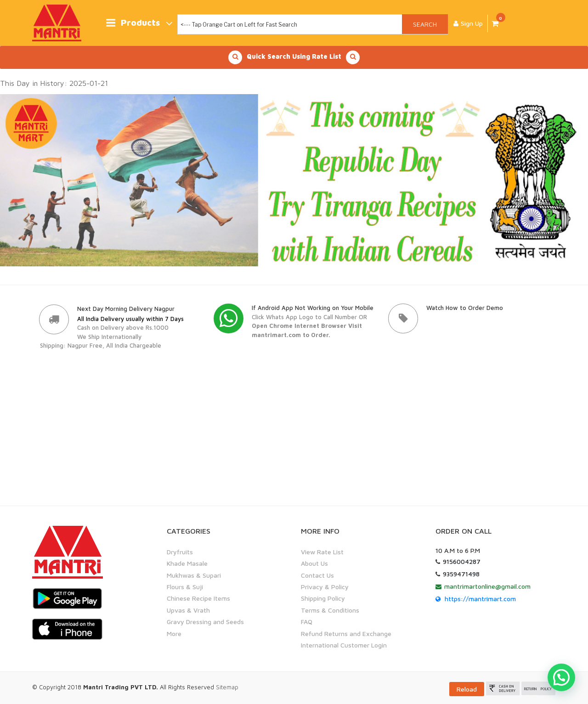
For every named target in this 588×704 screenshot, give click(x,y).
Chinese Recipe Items (198, 598)
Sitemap (227, 687)
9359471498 (461, 574)
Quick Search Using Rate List (294, 57)
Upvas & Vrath (188, 610)
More (174, 633)
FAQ (307, 622)
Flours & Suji (185, 587)
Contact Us (317, 575)
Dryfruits (180, 552)
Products (139, 23)
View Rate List (322, 552)
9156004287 (462, 561)
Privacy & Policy (325, 587)
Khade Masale (187, 563)
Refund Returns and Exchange (346, 633)
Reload (467, 689)
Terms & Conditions (330, 610)
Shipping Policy (323, 598)
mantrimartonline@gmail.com (487, 586)
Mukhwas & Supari (194, 575)
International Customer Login (344, 645)
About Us (314, 563)
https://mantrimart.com (480, 599)
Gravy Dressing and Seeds (205, 622)
